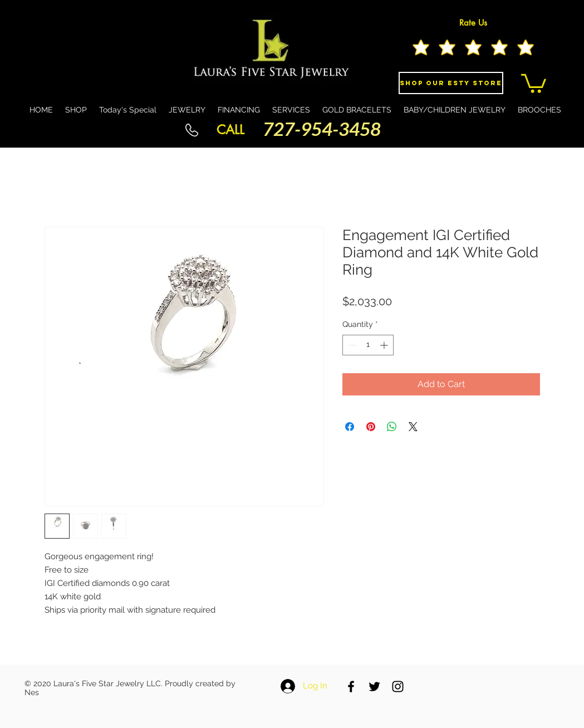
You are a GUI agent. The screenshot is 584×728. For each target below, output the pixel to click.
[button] (534, 82)
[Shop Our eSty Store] (451, 83)
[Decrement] (351, 345)
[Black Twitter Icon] (374, 687)
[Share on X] (413, 427)
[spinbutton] (368, 345)
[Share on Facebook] (350, 427)
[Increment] (385, 345)
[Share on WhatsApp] (392, 427)
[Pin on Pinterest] (371, 427)
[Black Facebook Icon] (351, 687)
